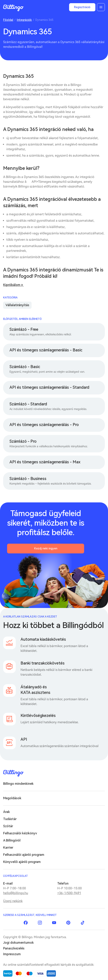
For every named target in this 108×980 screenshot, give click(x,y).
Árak (7, 812)
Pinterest (68, 923)
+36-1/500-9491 (69, 893)
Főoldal (8, 20)
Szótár (8, 826)
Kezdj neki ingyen (46, 548)
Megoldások (12, 798)
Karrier (8, 848)
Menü (101, 7)
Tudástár (10, 819)
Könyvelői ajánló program (22, 862)
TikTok (83, 923)
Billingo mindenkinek (18, 784)
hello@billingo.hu (16, 893)
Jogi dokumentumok (18, 943)
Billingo (13, 8)
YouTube (54, 923)
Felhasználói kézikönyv (20, 833)
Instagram (40, 923)
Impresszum (12, 954)
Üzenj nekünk (13, 901)
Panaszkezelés (14, 948)
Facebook (26, 923)
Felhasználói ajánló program (24, 855)
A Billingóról (12, 840)
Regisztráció (82, 7)
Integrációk (24, 20)
